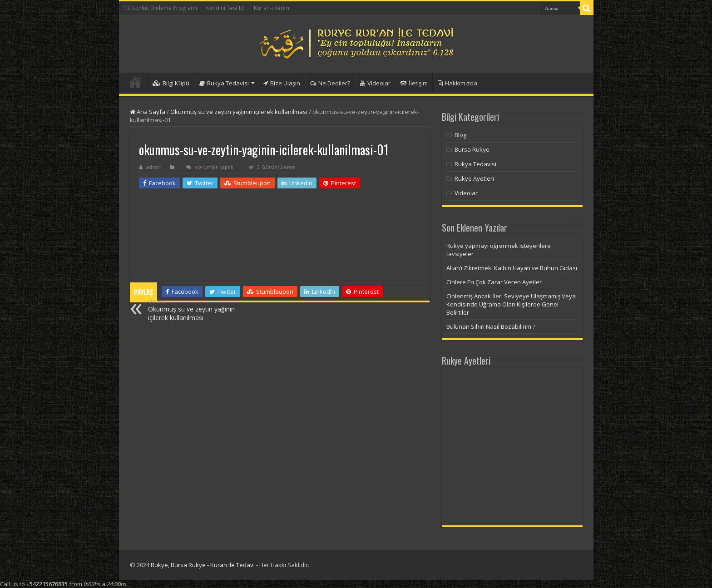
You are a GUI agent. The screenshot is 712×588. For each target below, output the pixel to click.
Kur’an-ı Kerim (272, 8)
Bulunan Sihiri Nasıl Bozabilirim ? (491, 326)
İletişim (414, 83)
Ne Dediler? (330, 83)
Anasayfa (135, 82)
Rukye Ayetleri (474, 178)
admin (154, 167)
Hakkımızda (457, 83)
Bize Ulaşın (282, 83)
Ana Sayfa (148, 112)
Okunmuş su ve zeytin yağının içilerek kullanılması (239, 112)
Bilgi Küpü (171, 83)
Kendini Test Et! (225, 8)
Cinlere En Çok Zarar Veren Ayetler (494, 282)
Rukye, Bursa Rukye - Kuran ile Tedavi (203, 565)
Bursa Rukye (472, 149)
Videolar (375, 83)
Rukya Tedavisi (224, 83)
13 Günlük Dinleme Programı (160, 8)
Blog (460, 135)
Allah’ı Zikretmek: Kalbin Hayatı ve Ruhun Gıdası (512, 268)
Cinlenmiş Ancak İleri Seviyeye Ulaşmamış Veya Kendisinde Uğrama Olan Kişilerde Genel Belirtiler (511, 304)
